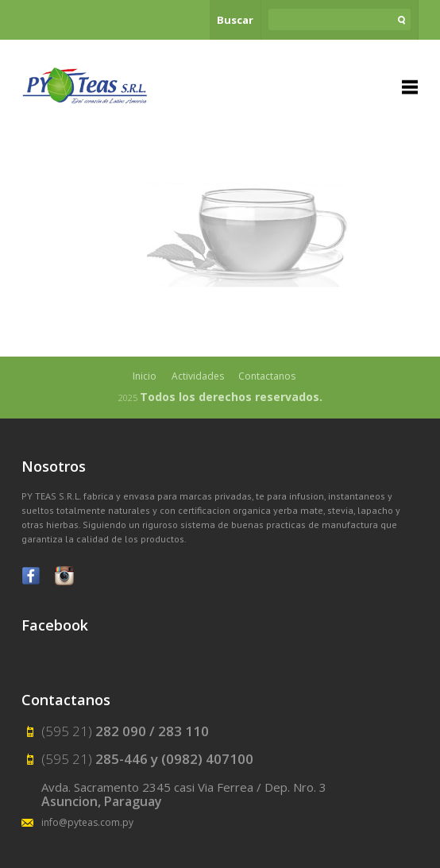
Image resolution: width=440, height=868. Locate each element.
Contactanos (267, 376)
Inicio (145, 376)
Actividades (198, 376)
